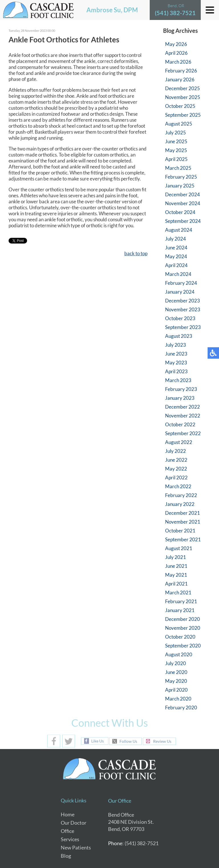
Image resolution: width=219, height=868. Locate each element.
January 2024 (180, 292)
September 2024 (183, 221)
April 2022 (176, 478)
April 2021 (176, 584)
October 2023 (180, 318)
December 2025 (182, 88)
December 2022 (182, 407)
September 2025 (183, 115)
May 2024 (176, 256)
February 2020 (181, 707)
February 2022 (181, 495)
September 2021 (183, 539)
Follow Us (128, 741)
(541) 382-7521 (175, 13)
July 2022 (176, 451)
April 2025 (176, 159)
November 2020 (183, 628)
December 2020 (182, 619)
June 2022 (176, 460)
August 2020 (179, 654)
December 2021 (182, 513)
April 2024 (176, 265)
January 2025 (180, 186)
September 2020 (183, 646)
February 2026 (181, 71)
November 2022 (183, 416)
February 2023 (181, 389)
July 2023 (176, 345)
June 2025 (176, 141)
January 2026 (180, 79)
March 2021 (178, 593)
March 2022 (178, 486)
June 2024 (176, 248)
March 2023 (178, 380)
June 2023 (176, 354)
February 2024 (181, 283)
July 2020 (176, 663)
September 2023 (183, 327)
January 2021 (180, 610)
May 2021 (176, 575)
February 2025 (181, 177)
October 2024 (180, 212)
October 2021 (180, 531)
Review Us (162, 741)
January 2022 (180, 504)
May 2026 (176, 44)
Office (67, 831)
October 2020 (180, 637)
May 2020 (176, 681)
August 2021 (179, 548)
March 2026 (178, 62)
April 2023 (176, 371)
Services (70, 839)
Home (68, 814)
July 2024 (176, 239)
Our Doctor (74, 823)
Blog (66, 856)
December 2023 (182, 301)
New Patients (76, 847)
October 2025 (180, 106)
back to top (136, 254)
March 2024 (178, 274)
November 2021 (183, 522)
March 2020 (178, 699)
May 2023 (176, 363)
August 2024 (179, 230)
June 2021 (176, 566)
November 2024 (183, 203)
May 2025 (176, 150)
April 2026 (176, 53)
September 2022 (183, 433)
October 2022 (180, 424)
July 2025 (176, 133)
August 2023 (179, 336)
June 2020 (176, 672)
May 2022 (176, 469)
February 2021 (181, 601)
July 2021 (176, 557)
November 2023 (183, 309)
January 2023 (180, 398)
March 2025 (178, 168)
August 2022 (179, 442)
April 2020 (176, 690)
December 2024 (182, 194)
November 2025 (183, 97)
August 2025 (179, 124)
